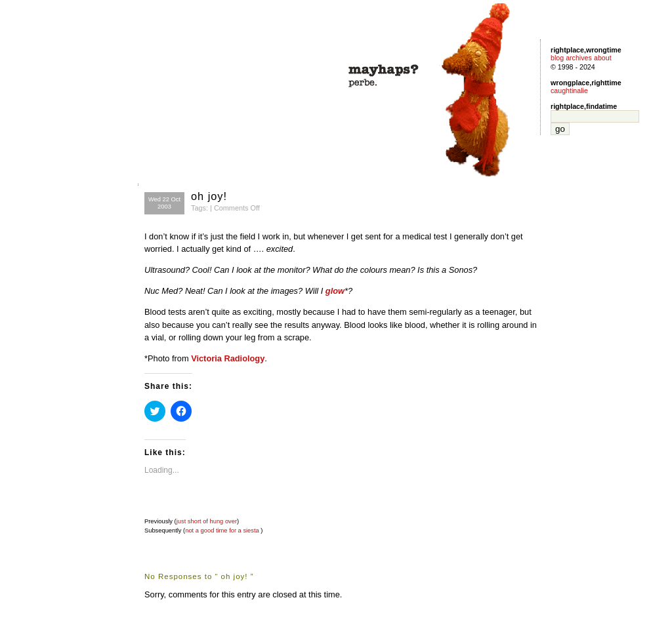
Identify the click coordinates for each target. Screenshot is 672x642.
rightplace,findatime (584, 106)
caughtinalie (569, 90)
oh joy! (209, 196)
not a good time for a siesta (222, 531)
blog (557, 58)
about (603, 58)
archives (579, 58)
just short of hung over (207, 521)
